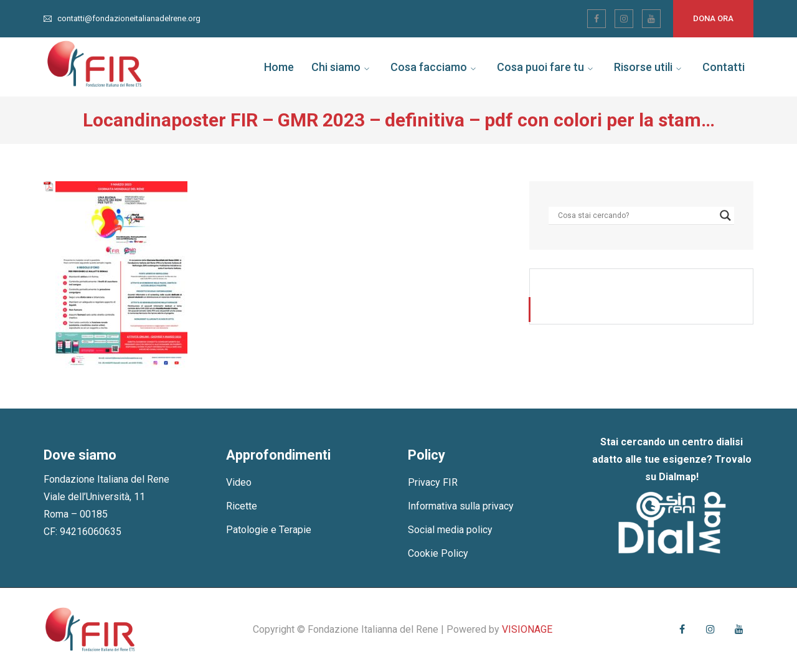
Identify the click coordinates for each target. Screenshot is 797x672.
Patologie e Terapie (269, 530)
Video (239, 482)
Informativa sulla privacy (461, 506)
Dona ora (713, 18)
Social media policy (450, 530)
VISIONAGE (527, 629)
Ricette (242, 506)
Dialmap (677, 477)
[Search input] (636, 215)
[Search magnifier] (725, 215)
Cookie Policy (438, 553)
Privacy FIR (433, 482)
